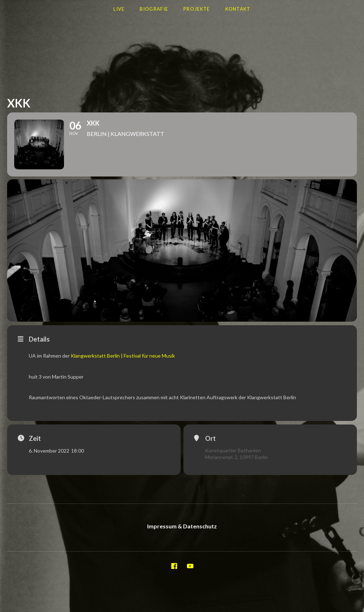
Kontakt (238, 9)
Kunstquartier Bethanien (233, 450)
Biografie (154, 9)
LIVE (119, 9)
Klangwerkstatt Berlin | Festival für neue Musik (123, 356)
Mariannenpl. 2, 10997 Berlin (236, 457)
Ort (210, 438)
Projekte (197, 9)
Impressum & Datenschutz (182, 526)
